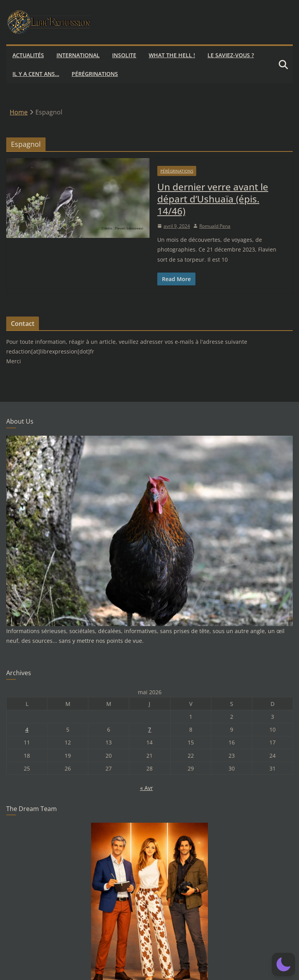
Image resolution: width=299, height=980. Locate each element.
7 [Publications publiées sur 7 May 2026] (149, 729)
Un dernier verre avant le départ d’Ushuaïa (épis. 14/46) (213, 199)
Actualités (28, 55)
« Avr (147, 788)
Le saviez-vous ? (231, 55)
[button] (283, 964)
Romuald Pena (215, 226)
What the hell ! (172, 55)
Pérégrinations (95, 74)
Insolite (124, 55)
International (78, 55)
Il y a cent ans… (36, 74)
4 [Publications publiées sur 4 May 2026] (27, 729)
